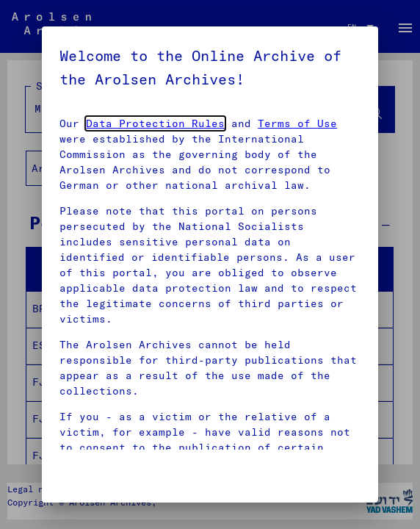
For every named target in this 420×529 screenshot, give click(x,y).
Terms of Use (297, 123)
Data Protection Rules (155, 123)
